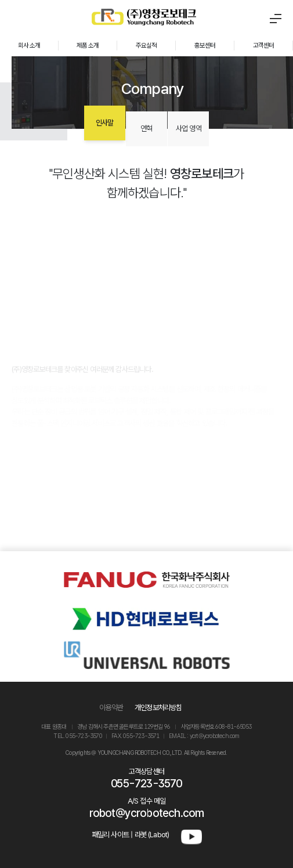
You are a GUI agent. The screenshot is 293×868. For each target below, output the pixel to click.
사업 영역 (189, 129)
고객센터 (264, 45)
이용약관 (111, 708)
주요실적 (146, 45)
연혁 (146, 129)
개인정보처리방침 (158, 708)
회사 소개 (29, 45)
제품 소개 (88, 45)
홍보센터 (205, 45)
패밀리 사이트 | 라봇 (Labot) (131, 835)
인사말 (105, 123)
